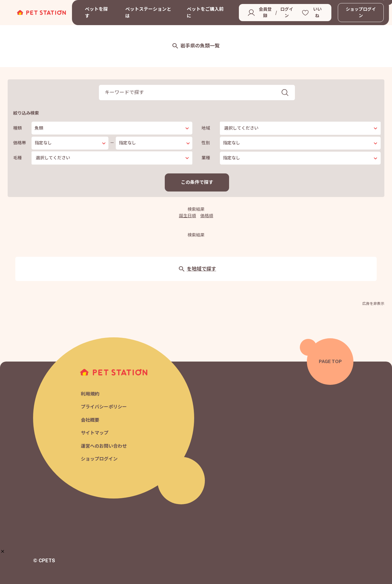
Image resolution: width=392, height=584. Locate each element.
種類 (17, 128)
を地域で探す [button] (197, 269)
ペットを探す (96, 13)
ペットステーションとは (148, 13)
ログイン (287, 12)
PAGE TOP (330, 361)
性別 (206, 143)
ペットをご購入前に (205, 13)
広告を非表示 (373, 304)
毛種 (17, 158)
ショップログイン (361, 12)
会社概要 (90, 420)
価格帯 (20, 143)
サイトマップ (95, 433)
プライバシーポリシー (104, 407)
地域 (206, 128)
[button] (3, 551)
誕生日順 (187, 216)
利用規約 (90, 394)
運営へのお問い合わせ (104, 446)
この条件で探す (197, 182)
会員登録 (265, 12)
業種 (206, 158)
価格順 (207, 216)
